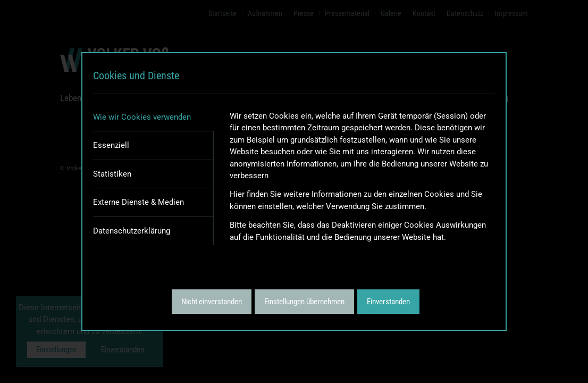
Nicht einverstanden (212, 302)
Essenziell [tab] (111, 145)
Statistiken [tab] (112, 174)
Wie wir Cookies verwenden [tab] (142, 117)
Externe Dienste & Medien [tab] (138, 202)
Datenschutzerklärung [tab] (132, 231)
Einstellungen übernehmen (304, 302)
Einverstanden (388, 302)
